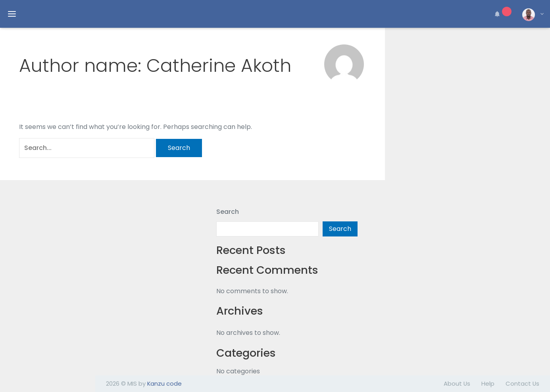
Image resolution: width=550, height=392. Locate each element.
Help (488, 383)
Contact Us (522, 383)
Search (228, 212)
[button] (502, 14)
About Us (457, 383)
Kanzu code (164, 383)
